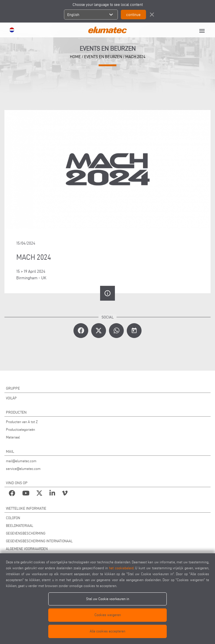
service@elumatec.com (23, 469)
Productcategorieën (20, 429)
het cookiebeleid (121, 568)
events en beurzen (103, 57)
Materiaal (13, 437)
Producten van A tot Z (22, 422)
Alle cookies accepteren (107, 631)
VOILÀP (11, 398)
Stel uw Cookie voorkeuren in (108, 599)
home (75, 57)
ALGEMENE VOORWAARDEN (27, 549)
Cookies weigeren (108, 615)
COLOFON (13, 518)
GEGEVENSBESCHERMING (26, 533)
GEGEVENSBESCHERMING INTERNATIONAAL (39, 541)
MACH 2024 (135, 57)
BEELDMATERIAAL (20, 526)
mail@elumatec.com (21, 461)
